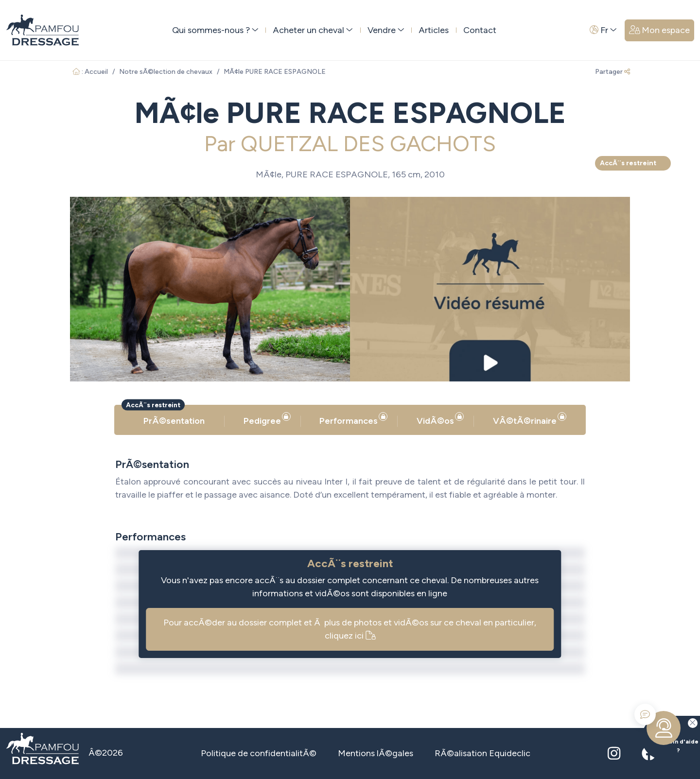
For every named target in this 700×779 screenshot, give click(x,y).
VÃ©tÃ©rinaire (527, 419)
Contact (480, 30)
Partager (612, 72)
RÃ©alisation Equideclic (482, 753)
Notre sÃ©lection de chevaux (166, 72)
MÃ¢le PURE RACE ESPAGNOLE (275, 72)
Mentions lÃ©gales (376, 753)
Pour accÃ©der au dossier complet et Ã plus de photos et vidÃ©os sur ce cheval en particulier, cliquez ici (350, 629)
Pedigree (265, 419)
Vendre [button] (386, 30)
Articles (434, 30)
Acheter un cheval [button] (313, 30)
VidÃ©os (438, 419)
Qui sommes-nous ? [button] (215, 30)
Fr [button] (603, 30)
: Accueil (90, 72)
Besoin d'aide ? (670, 735)
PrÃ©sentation (174, 421)
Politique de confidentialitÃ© (259, 753)
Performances (351, 419)
